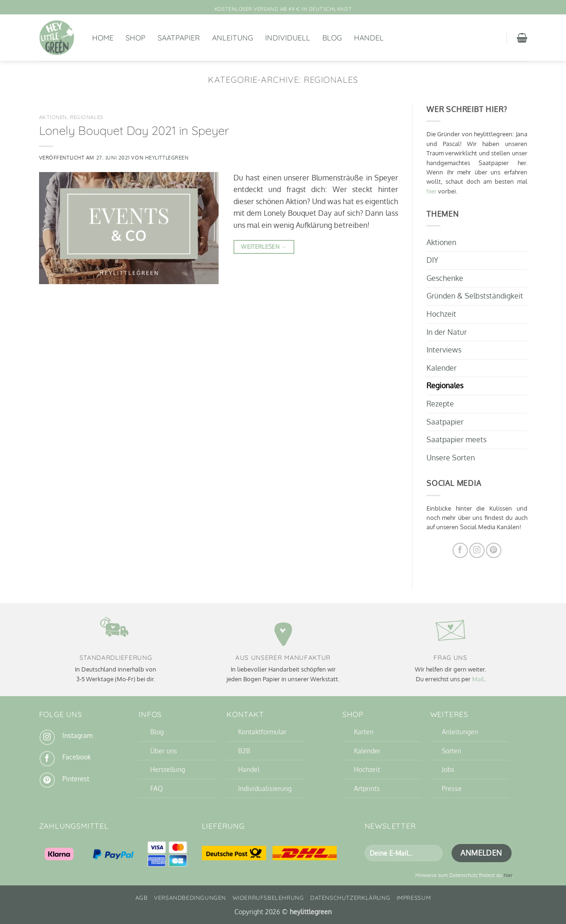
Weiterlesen (264, 247)
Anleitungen (460, 731)
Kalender (442, 367)
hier (432, 191)
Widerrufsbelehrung (268, 898)
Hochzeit (441, 314)
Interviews (444, 350)
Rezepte (440, 404)
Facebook (77, 757)
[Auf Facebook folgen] (460, 550)
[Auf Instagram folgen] (477, 550)
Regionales (87, 117)
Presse (452, 788)
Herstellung (168, 769)
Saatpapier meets (456, 439)
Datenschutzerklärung (350, 898)
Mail (478, 679)
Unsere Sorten (451, 457)
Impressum (414, 898)
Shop (136, 38)
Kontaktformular (262, 731)
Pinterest (76, 778)
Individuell (288, 38)
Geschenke (445, 278)
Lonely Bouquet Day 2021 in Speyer (134, 130)
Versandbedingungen (190, 898)
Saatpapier (179, 38)
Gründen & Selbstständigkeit (475, 296)
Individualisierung (265, 788)
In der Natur (447, 332)
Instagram (77, 735)
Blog (332, 38)
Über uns (164, 751)
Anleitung (233, 38)
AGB (142, 898)
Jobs (448, 769)
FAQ (156, 788)
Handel (369, 38)
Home (103, 38)
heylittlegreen (167, 157)
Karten (364, 731)
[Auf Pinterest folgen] (494, 550)
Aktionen (53, 117)
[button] (522, 38)
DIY (432, 260)
